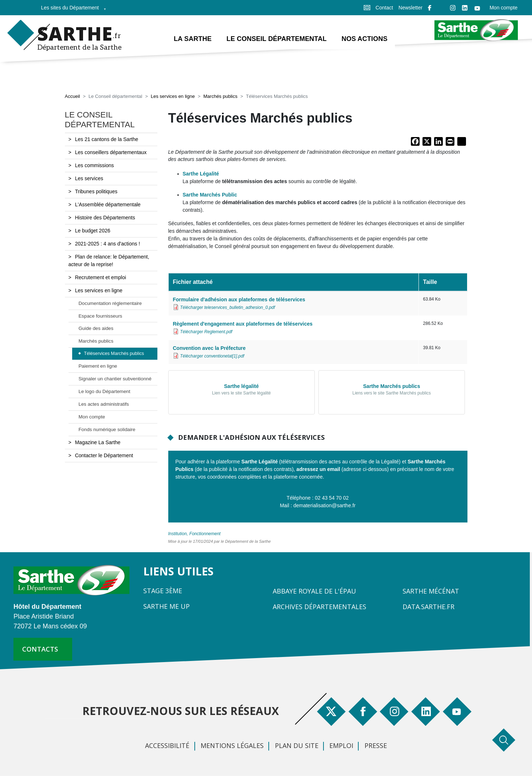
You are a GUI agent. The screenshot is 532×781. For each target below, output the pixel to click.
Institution (178, 534)
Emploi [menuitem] (341, 746)
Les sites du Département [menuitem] (71, 10)
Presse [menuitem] (376, 746)
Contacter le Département (104, 456)
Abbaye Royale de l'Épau (314, 591)
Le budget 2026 (93, 231)
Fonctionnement (205, 534)
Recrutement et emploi (101, 278)
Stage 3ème (163, 591)
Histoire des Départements (105, 218)
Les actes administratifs (104, 404)
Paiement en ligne (98, 366)
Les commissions (94, 166)
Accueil (73, 97)
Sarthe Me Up (166, 607)
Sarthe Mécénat (431, 591)
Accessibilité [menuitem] (167, 746)
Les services (89, 179)
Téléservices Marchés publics (114, 354)
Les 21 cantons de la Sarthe (107, 140)
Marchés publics (220, 97)
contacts (40, 649)
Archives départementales (319, 607)
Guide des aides (96, 329)
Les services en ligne (173, 97)
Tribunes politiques (96, 192)
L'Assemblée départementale (108, 205)
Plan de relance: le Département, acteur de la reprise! (109, 261)
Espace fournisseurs (100, 316)
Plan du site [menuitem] (297, 746)
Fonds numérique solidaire (107, 430)
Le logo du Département (105, 392)
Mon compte (504, 8)
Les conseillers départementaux (111, 153)
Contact (384, 8)
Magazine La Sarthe (98, 443)
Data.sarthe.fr (428, 607)
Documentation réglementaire (110, 304)
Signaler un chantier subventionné (115, 379)
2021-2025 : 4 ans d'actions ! (108, 244)
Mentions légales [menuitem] (232, 746)
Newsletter (411, 8)
